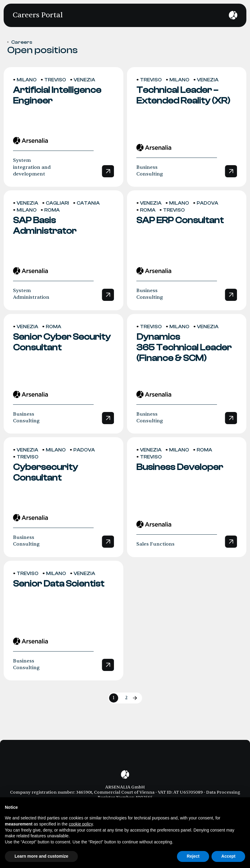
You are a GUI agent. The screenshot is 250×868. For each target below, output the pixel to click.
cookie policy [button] (81, 824)
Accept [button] (228, 856)
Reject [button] (193, 856)
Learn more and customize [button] (41, 856)
